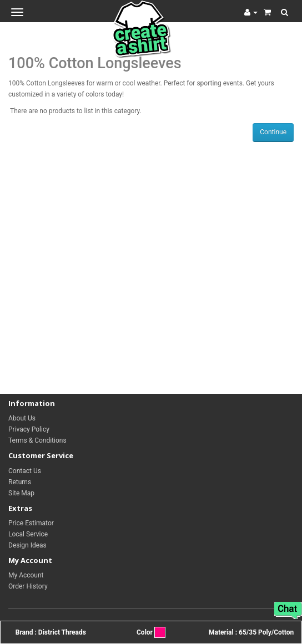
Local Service (28, 534)
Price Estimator (31, 523)
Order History (28, 586)
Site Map (21, 493)
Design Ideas (27, 545)
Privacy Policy (29, 429)
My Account (26, 575)
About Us (22, 418)
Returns (20, 482)
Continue (273, 132)
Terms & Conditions (37, 440)
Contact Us (25, 471)
